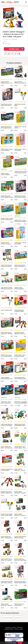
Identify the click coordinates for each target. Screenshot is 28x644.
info (12, 85)
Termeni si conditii (11, 627)
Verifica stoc (17, 49)
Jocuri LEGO (18, 618)
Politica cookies (19, 629)
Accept (20, 643)
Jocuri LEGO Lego (7, 618)
